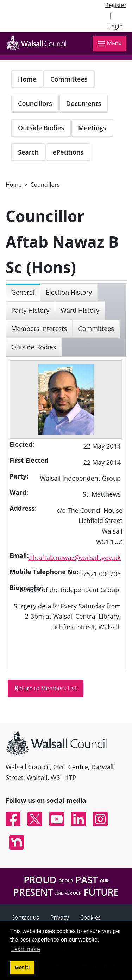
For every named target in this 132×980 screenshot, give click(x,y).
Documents (84, 103)
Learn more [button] (26, 949)
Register (116, 5)
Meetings (92, 128)
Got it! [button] (22, 967)
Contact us (25, 918)
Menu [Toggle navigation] (109, 44)
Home (27, 79)
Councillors (35, 103)
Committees (69, 79)
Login (116, 26)
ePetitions (68, 152)
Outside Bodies (41, 128)
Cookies (90, 918)
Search (28, 152)
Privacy (60, 918)
